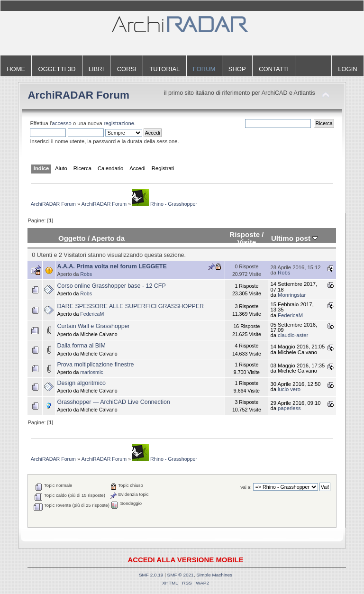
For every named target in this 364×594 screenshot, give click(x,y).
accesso (62, 123)
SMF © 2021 (181, 575)
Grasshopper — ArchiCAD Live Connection (113, 402)
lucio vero (289, 389)
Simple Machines (214, 575)
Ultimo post (295, 238)
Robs (86, 274)
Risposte (245, 234)
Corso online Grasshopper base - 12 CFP (111, 286)
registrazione (119, 123)
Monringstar (292, 295)
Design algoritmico (81, 383)
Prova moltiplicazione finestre (95, 365)
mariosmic (91, 372)
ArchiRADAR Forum (78, 95)
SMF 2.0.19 (151, 575)
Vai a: (246, 487)
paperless (289, 408)
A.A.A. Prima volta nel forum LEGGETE (112, 266)
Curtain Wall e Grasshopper (93, 326)
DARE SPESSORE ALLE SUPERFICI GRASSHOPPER (130, 306)
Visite (246, 242)
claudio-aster (293, 335)
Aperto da (108, 238)
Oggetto (72, 238)
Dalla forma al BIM (81, 346)
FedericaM (92, 314)
